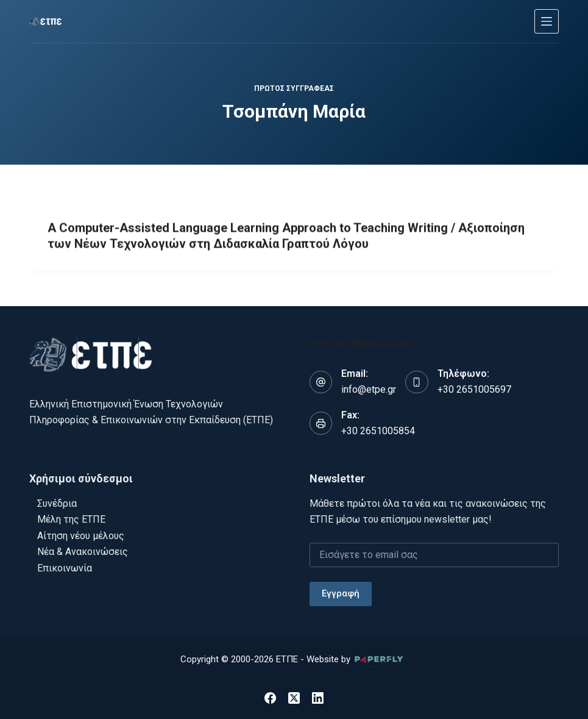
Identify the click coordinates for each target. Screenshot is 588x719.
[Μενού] (547, 21)
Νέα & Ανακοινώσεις (83, 552)
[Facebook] (270, 698)
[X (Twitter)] (294, 698)
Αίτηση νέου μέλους (81, 536)
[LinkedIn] (318, 698)
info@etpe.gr (369, 389)
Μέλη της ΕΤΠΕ (71, 519)
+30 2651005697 (474, 389)
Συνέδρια (57, 503)
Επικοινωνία (65, 568)
